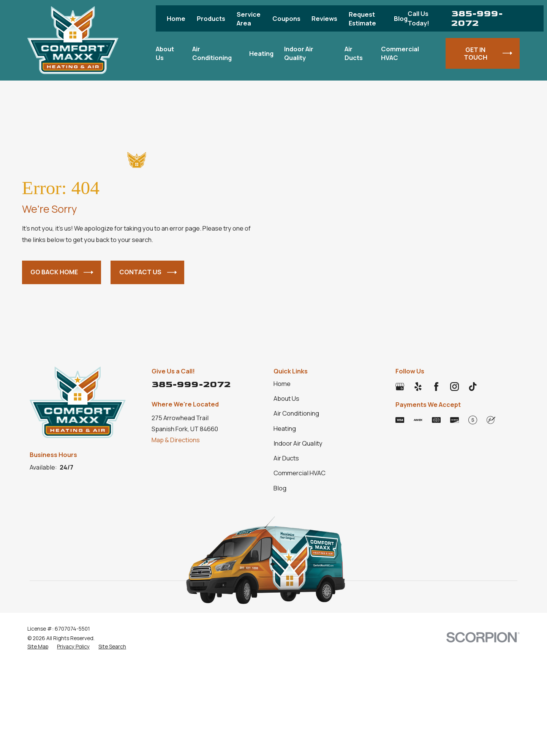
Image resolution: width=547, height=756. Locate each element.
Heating (285, 428)
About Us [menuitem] (165, 53)
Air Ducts (286, 458)
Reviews (324, 18)
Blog (401, 18)
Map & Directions (176, 440)
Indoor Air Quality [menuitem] (299, 53)
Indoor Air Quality (298, 443)
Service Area (249, 19)
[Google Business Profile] (400, 387)
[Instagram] (455, 387)
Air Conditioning (296, 413)
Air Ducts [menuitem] (354, 53)
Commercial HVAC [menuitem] (400, 53)
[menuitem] (38, 646)
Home (176, 18)
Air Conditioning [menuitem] (212, 53)
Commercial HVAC (300, 473)
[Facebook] (436, 387)
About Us (286, 398)
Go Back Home (62, 272)
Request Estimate (362, 19)
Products (211, 18)
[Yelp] (418, 387)
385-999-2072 (477, 18)
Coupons (286, 18)
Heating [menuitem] (261, 53)
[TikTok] (473, 387)
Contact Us (148, 272)
